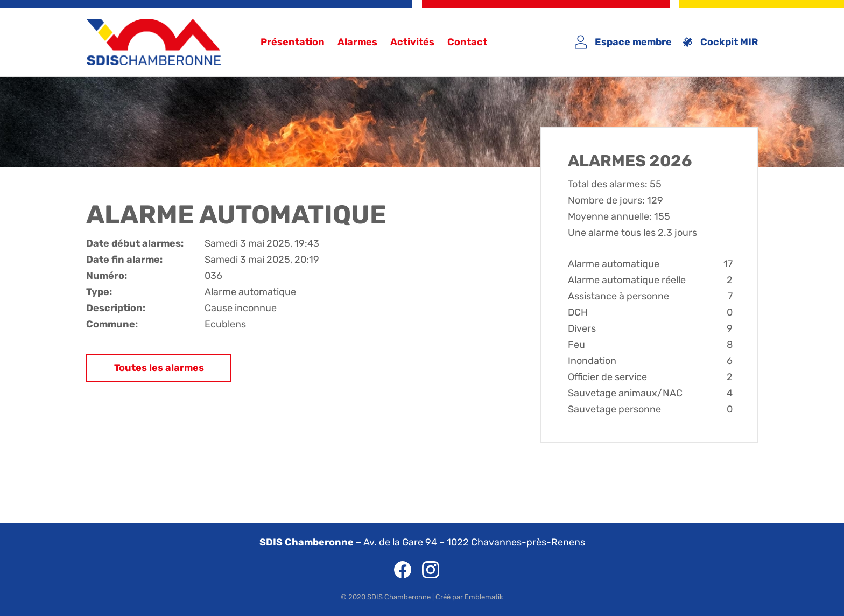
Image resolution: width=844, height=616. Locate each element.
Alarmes (357, 42)
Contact (467, 42)
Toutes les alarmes (159, 368)
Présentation (293, 42)
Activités (412, 42)
